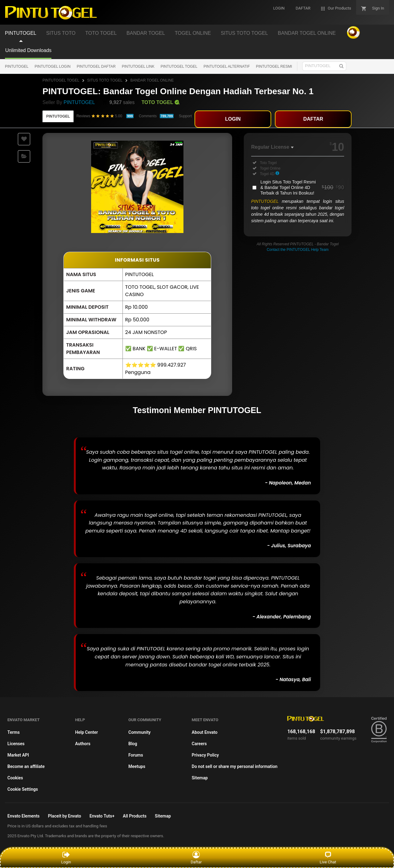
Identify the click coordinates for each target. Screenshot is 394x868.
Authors (83, 744)
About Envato (205, 732)
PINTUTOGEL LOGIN (52, 66)
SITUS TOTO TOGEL (105, 80)
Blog (133, 744)
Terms (14, 732)
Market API (18, 755)
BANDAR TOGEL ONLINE (152, 80)
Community (139, 732)
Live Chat (328, 858)
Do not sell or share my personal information (235, 766)
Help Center (86, 732)
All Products (135, 816)
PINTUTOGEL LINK (138, 66)
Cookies (15, 778)
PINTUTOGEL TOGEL (179, 66)
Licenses (16, 744)
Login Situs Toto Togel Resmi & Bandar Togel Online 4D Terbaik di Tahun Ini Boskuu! (302, 187)
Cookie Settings (23, 789)
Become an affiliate (26, 766)
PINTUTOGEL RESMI (274, 66)
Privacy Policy (205, 755)
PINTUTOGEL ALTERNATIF (227, 66)
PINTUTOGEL (17, 66)
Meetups (137, 766)
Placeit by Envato (65, 816)
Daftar (198, 858)
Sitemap (200, 778)
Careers (199, 744)
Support (185, 116)
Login (66, 858)
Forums (136, 755)
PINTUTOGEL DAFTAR (96, 66)
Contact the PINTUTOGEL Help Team (298, 250)
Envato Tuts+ (102, 816)
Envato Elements (24, 816)
